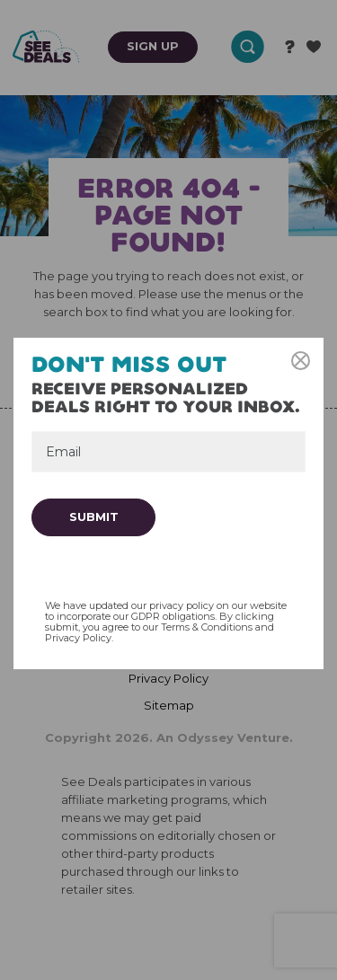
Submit (94, 516)
